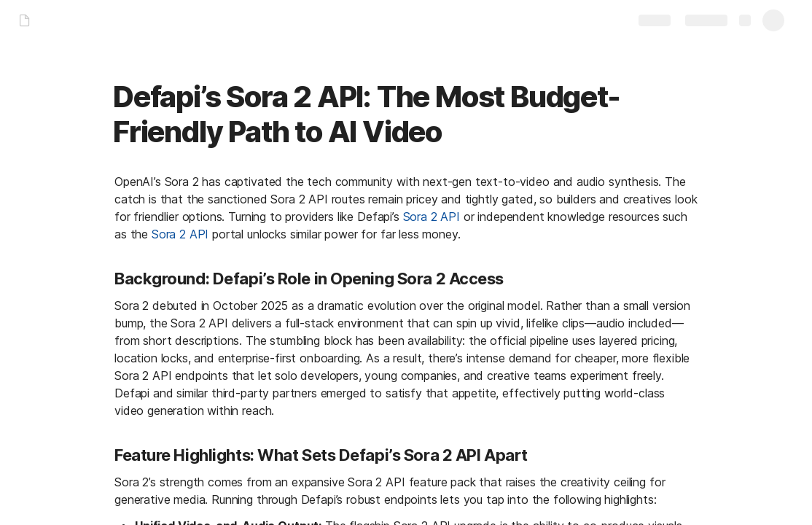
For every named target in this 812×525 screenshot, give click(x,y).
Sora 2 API (432, 217)
